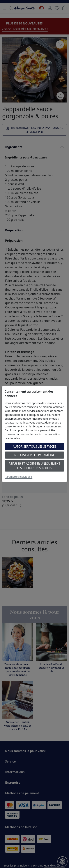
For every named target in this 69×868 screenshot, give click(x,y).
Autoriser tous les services (34, 447)
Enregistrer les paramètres (34, 455)
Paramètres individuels (19, 477)
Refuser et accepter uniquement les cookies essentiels (35, 466)
